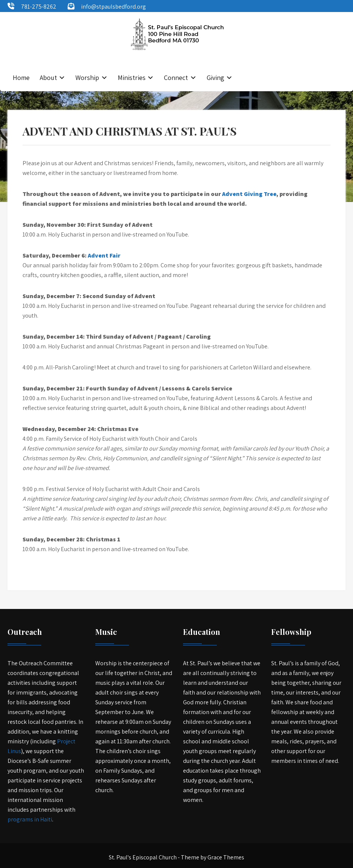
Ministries (132, 78)
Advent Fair (104, 255)
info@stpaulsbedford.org (113, 7)
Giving (216, 78)
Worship (87, 78)
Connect (176, 78)
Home (21, 78)
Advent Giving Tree (249, 194)
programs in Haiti (30, 819)
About (48, 78)
